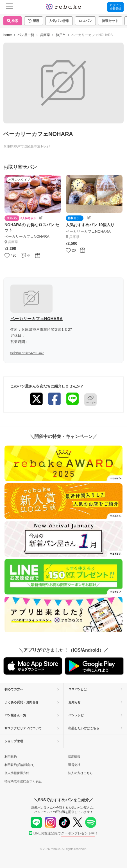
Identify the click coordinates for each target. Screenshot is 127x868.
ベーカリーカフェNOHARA (37, 319)
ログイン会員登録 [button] (115, 7)
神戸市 (61, 35)
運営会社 (74, 765)
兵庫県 (45, 35)
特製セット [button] (110, 21)
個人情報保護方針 (17, 773)
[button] (34, 21)
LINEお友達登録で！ (64, 833)
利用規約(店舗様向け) (19, 765)
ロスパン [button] (85, 21)
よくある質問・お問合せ (32, 702)
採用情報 (74, 757)
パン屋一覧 (26, 35)
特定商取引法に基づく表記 (27, 353)
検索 (13, 21)
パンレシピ (95, 715)
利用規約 (11, 757)
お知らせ (95, 702)
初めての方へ (32, 689)
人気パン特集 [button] (59, 21)
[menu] (9, 7)
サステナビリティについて (32, 728)
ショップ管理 (32, 741)
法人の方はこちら (80, 773)
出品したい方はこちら (95, 728)
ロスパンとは (95, 689)
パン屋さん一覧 (32, 715)
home (8, 35)
